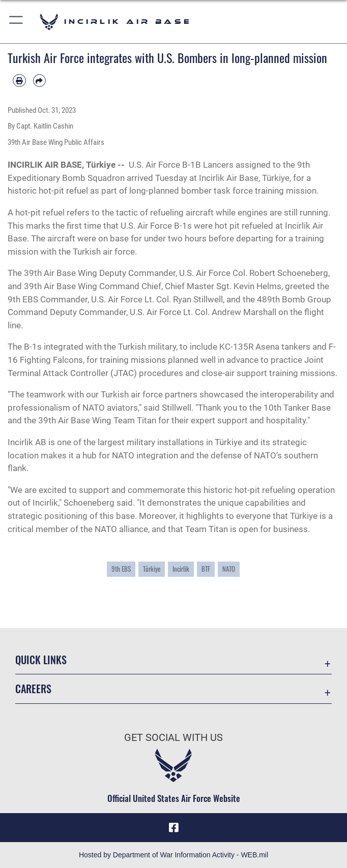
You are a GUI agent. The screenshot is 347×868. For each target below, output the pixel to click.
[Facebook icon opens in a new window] (173, 827)
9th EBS (121, 569)
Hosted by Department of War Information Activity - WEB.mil (173, 855)
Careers (33, 689)
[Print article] (19, 81)
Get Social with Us (173, 737)
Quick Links (41, 660)
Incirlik (181, 569)
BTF (206, 569)
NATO (229, 569)
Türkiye (152, 569)
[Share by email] (40, 81)
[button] (17, 22)
